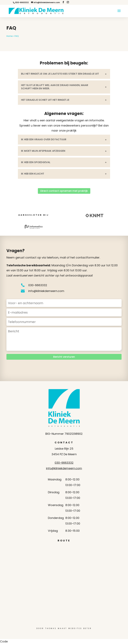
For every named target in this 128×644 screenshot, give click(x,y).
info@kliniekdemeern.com (64, 468)
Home (10, 36)
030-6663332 (64, 463)
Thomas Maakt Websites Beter (68, 628)
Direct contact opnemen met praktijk (64, 191)
